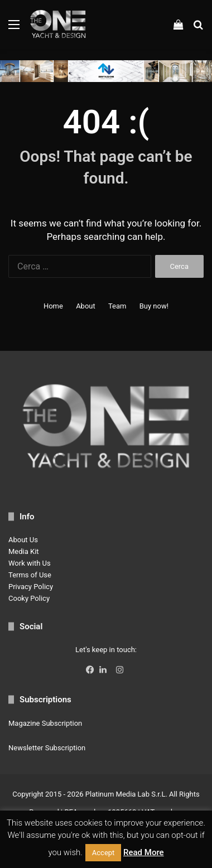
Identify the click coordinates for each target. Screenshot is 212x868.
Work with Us (30, 563)
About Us (23, 540)
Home (53, 306)
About (86, 306)
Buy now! (154, 306)
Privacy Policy (31, 587)
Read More (144, 852)
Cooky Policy (29, 598)
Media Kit (24, 551)
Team (117, 306)
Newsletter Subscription (47, 748)
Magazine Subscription (45, 723)
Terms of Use (30, 575)
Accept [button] (103, 853)
